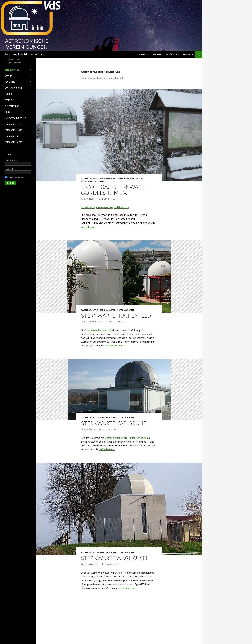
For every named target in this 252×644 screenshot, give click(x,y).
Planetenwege (12, 106)
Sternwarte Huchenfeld (116, 316)
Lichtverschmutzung (15, 118)
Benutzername (11, 160)
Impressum (188, 54)
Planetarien (10, 82)
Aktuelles (157, 54)
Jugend (8, 94)
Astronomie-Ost (13, 136)
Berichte (9, 100)
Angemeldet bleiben (15, 177)
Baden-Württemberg (93, 179)
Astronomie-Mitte (14, 124)
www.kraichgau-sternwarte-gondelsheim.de (105, 207)
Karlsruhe (136, 179)
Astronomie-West (13, 142)
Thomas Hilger (109, 199)
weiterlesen (89, 227)
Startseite (144, 54)
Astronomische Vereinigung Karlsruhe (126, 438)
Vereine (101, 181)
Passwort (9, 169)
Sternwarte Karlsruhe (114, 423)
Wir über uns (172, 54)
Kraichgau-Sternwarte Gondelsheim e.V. (114, 190)
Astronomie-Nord (14, 130)
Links (7, 112)
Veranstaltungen (13, 88)
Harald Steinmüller (117, 322)
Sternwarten (89, 181)
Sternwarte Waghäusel (115, 558)
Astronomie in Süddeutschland (25, 54)
